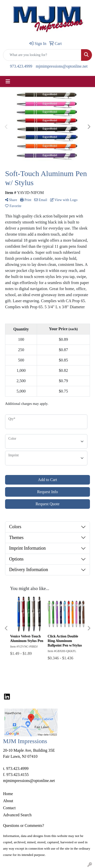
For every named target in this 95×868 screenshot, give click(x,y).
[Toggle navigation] (8, 81)
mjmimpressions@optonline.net (62, 66)
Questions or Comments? (24, 825)
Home (8, 794)
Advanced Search (17, 815)
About (8, 801)
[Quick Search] (42, 55)
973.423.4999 (21, 66)
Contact (9, 808)
